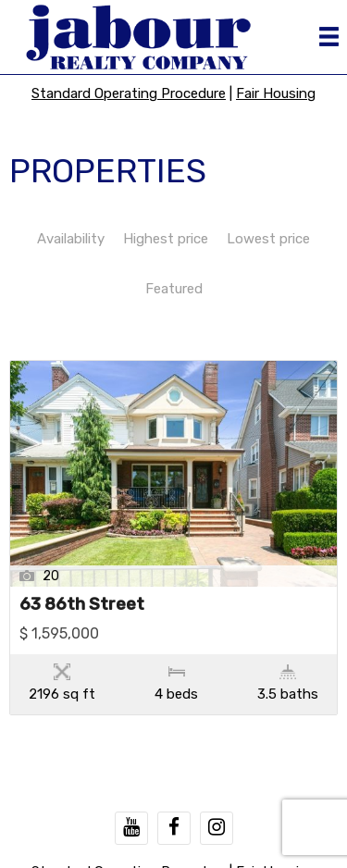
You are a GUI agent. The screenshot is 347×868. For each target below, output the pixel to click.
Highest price (166, 239)
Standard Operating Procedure (129, 93)
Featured (174, 289)
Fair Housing (276, 93)
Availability (71, 239)
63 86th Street (82, 605)
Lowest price (268, 239)
